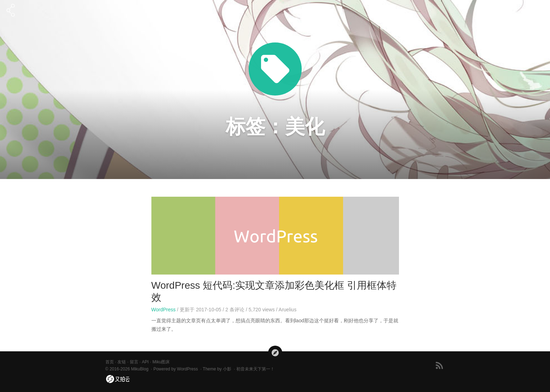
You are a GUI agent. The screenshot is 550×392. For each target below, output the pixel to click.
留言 (134, 362)
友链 (122, 362)
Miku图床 (161, 362)
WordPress (164, 310)
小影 (227, 369)
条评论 (235, 310)
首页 (110, 362)
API (145, 362)
